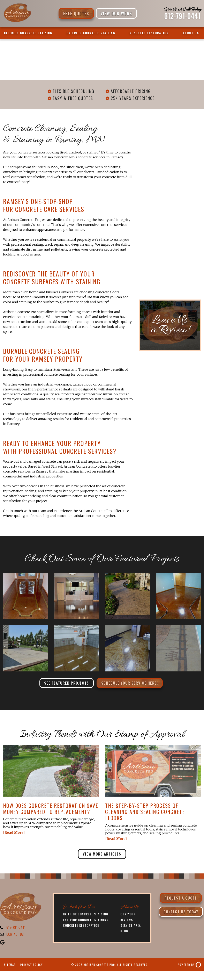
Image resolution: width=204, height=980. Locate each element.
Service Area (131, 927)
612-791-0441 (182, 16)
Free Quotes (76, 13)
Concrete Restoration (149, 33)
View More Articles (102, 855)
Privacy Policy (35, 967)
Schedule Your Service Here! (132, 683)
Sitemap (11, 967)
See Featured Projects (64, 683)
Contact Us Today (181, 918)
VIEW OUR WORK (116, 13)
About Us (191, 33)
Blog (124, 933)
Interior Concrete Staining (28, 33)
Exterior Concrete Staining (91, 33)
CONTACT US (16, 937)
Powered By (188, 968)
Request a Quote (181, 900)
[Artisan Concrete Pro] (17, 21)
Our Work (129, 916)
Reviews (127, 922)
